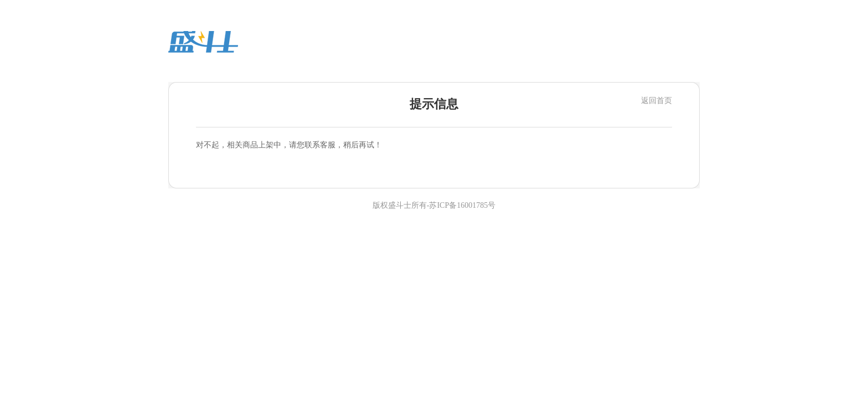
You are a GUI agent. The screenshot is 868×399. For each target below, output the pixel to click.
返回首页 (657, 101)
